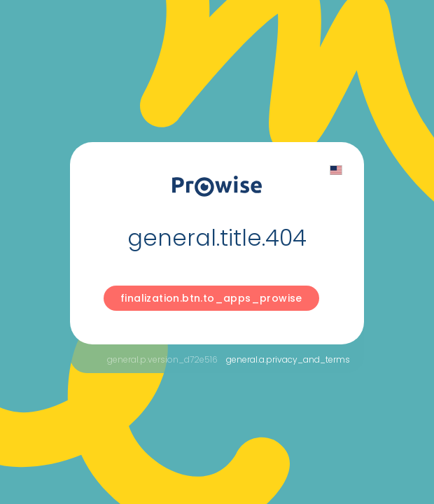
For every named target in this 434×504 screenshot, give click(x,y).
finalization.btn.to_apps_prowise (211, 298)
